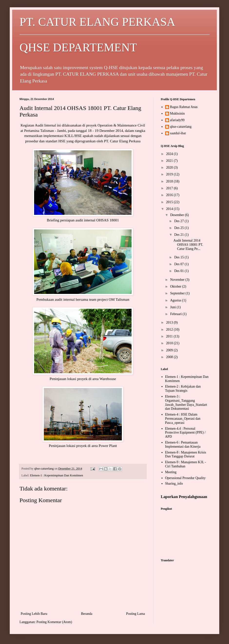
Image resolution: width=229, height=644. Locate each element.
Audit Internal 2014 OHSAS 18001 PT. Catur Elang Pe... (188, 245)
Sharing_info (174, 484)
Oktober (176, 286)
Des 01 (179, 271)
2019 (170, 174)
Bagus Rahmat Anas (184, 107)
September (178, 293)
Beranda (87, 614)
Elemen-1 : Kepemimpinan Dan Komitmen (57, 475)
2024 (170, 154)
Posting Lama (136, 614)
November (178, 280)
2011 (170, 336)
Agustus (176, 300)
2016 (170, 195)
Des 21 (179, 235)
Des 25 (179, 228)
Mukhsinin (177, 113)
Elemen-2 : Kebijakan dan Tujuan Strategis (183, 389)
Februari (176, 314)
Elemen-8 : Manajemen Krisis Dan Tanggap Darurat (186, 454)
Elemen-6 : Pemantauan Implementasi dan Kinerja (183, 444)
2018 (170, 181)
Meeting (171, 472)
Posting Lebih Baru (34, 614)
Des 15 (179, 257)
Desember (177, 215)
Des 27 (179, 221)
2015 (170, 202)
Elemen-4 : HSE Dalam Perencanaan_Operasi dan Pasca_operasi (183, 419)
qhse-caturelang (181, 127)
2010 (170, 343)
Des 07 (179, 264)
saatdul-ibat (178, 133)
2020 (170, 168)
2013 (170, 322)
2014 (170, 209)
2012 (170, 330)
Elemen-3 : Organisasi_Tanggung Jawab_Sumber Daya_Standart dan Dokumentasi (186, 403)
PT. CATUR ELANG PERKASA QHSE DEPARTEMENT (114, 35)
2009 (170, 350)
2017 (170, 188)
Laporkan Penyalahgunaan (184, 497)
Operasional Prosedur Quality (185, 478)
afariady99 (177, 120)
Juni (173, 307)
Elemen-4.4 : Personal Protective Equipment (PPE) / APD (185, 433)
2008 (170, 357)
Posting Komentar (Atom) (54, 622)
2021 (170, 161)
